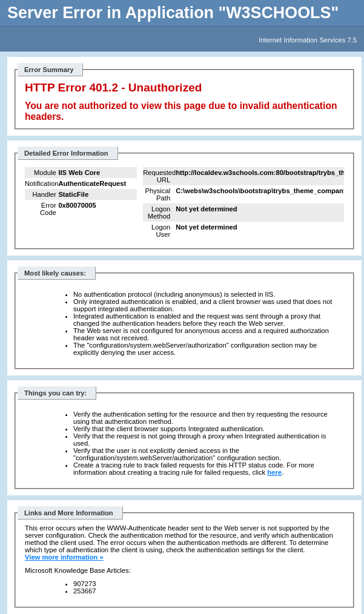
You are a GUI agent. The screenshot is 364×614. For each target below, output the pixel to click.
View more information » (64, 557)
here (274, 472)
